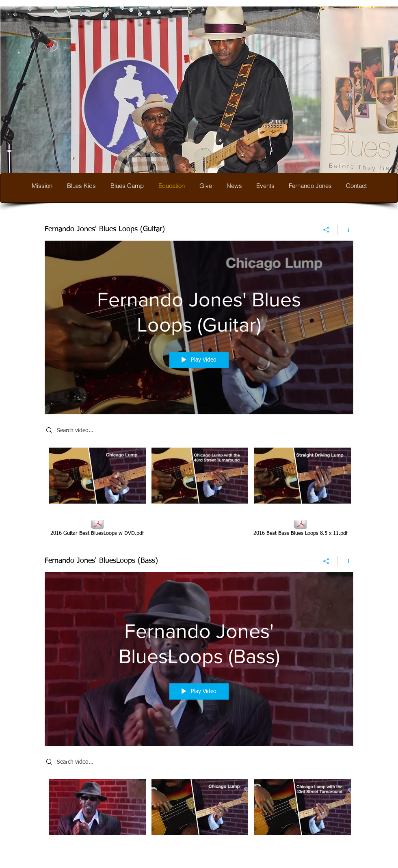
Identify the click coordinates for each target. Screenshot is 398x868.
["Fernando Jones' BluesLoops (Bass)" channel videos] (199, 809)
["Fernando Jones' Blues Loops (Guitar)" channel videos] (199, 478)
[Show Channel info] (345, 230)
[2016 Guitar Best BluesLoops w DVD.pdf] (97, 527)
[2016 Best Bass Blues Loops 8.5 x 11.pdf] (300, 527)
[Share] (326, 230)
